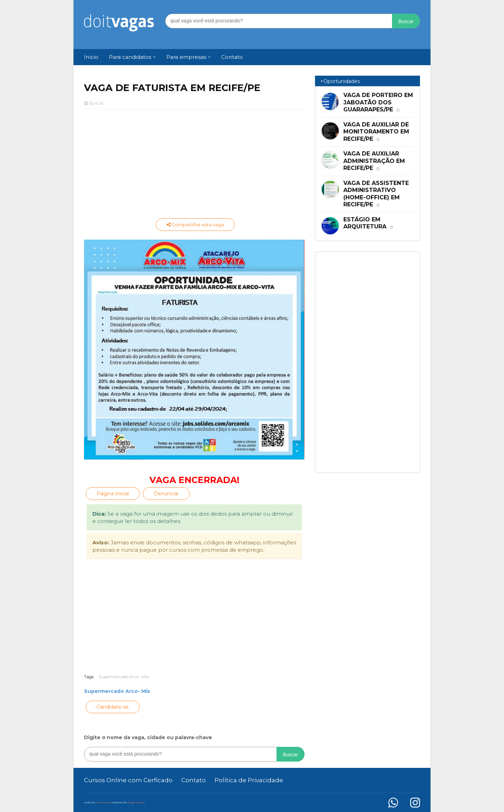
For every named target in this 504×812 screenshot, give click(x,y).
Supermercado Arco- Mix (124, 677)
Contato (194, 780)
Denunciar (166, 494)
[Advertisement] (194, 166)
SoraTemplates (103, 803)
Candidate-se (113, 707)
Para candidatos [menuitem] (130, 57)
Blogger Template (136, 803)
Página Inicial (113, 494)
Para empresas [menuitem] (186, 57)
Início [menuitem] (91, 57)
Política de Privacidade (249, 780)
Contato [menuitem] (232, 57)
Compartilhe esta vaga (195, 225)
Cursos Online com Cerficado (128, 780)
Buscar (406, 21)
